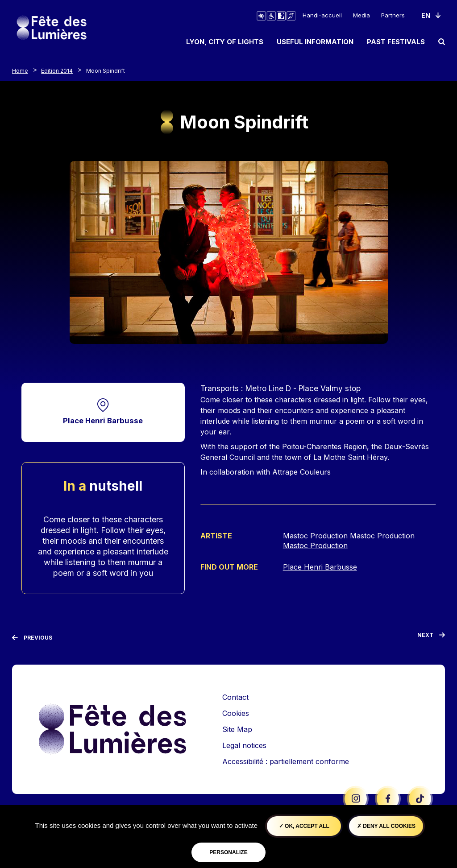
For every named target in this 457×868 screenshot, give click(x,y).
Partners (393, 15)
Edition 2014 (57, 71)
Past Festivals (396, 42)
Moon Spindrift (106, 71)
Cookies (236, 714)
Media (361, 15)
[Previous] (32, 638)
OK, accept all (304, 826)
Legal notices (244, 746)
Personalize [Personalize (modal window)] (228, 852)
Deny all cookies (386, 826)
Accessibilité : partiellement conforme (286, 762)
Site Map (237, 730)
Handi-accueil (322, 15)
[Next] (431, 637)
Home (20, 71)
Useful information (315, 42)
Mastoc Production (315, 536)
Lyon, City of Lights (225, 42)
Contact (235, 698)
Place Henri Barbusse (103, 421)
